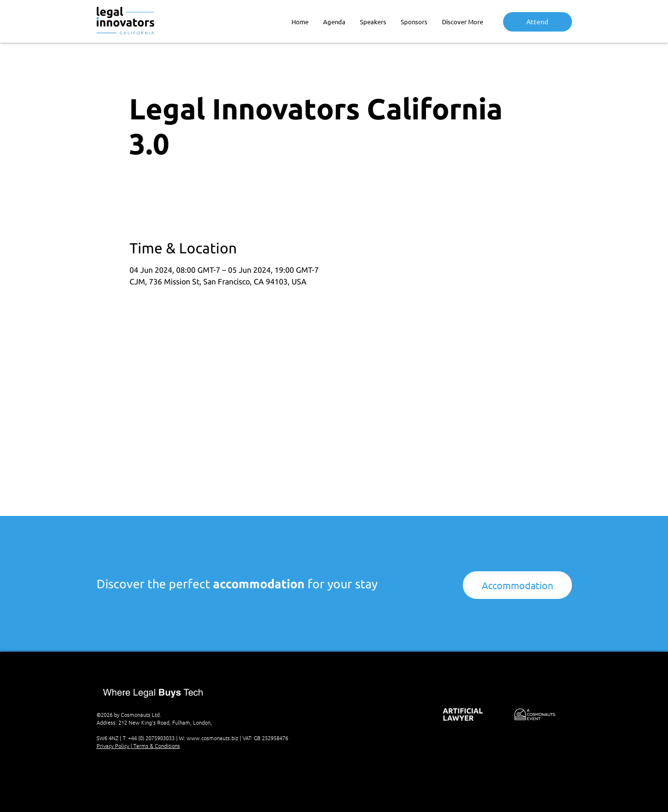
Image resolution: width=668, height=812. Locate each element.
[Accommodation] (517, 585)
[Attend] (538, 22)
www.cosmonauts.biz (212, 738)
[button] (463, 22)
